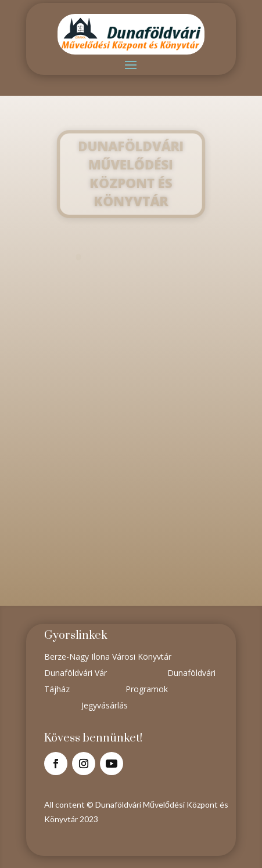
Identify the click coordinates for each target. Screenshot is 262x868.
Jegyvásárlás (105, 705)
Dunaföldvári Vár (76, 673)
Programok (147, 689)
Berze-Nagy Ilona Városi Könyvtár (108, 657)
